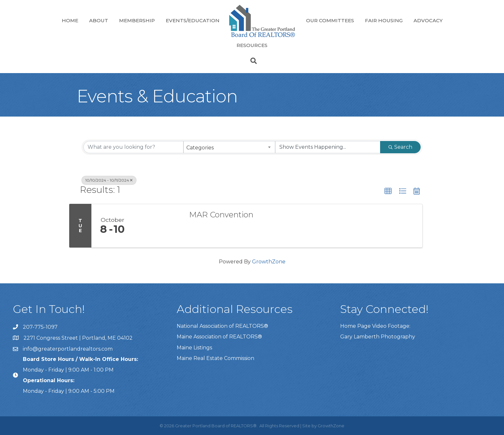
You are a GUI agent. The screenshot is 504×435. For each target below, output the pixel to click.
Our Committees (330, 20)
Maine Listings (194, 348)
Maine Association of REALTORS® (219, 337)
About (99, 20)
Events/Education (193, 20)
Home (70, 20)
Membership (137, 20)
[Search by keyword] (133, 147)
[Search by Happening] (328, 147)
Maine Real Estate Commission (215, 358)
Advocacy (428, 20)
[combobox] (229, 147)
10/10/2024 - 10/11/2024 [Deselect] (109, 180)
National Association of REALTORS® (222, 326)
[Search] (252, 61)
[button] (388, 191)
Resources (252, 45)
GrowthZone (269, 262)
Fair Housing (384, 20)
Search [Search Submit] (400, 147)
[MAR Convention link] (158, 226)
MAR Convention (221, 215)
